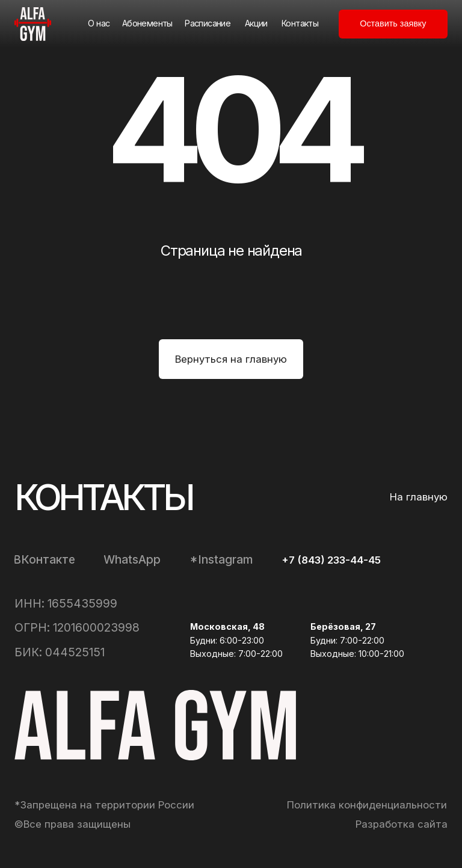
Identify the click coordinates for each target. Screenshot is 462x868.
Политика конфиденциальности (367, 805)
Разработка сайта (402, 824)
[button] (393, 24)
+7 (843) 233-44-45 (331, 560)
